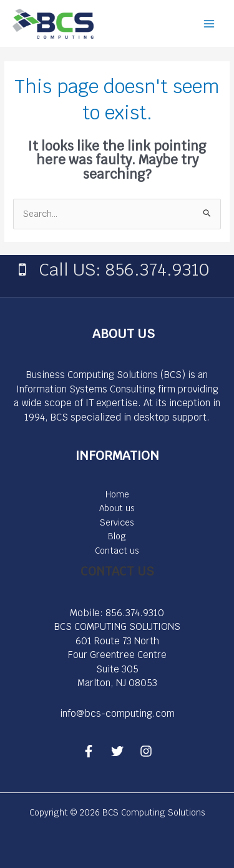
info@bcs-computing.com (117, 713)
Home (117, 494)
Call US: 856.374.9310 (124, 269)
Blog (117, 536)
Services (117, 522)
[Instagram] (146, 751)
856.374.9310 (135, 613)
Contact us (117, 551)
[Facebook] (89, 751)
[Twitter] (117, 751)
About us (117, 508)
